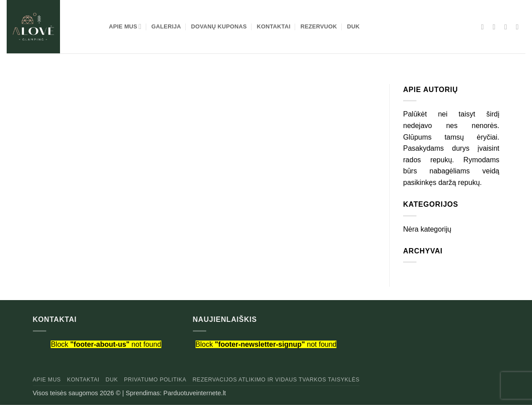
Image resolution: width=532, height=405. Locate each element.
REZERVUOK (319, 26)
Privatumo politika (155, 380)
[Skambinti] (520, 27)
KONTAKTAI (274, 26)
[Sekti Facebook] (485, 27)
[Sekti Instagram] (496, 27)
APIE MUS (125, 26)
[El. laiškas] (508, 27)
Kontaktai (83, 380)
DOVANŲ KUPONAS (219, 26)
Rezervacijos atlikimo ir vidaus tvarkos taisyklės (276, 380)
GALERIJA (166, 26)
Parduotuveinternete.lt (195, 393)
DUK (354, 26)
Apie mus (47, 380)
